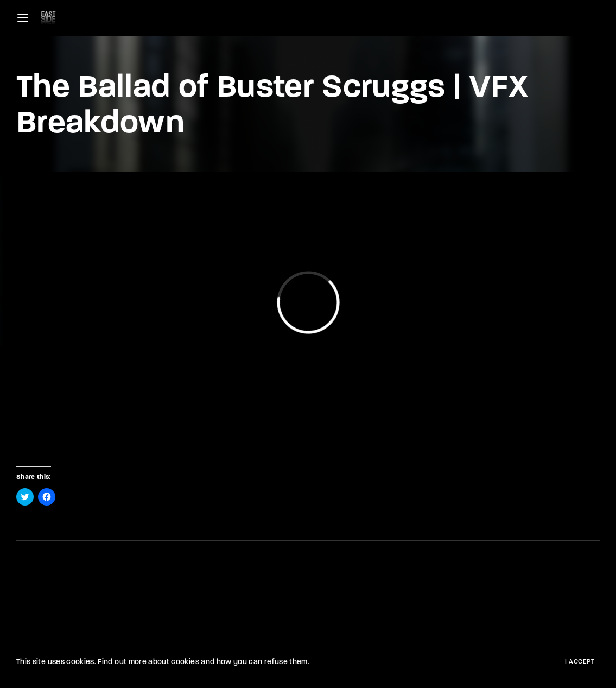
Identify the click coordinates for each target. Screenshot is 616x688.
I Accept (580, 662)
